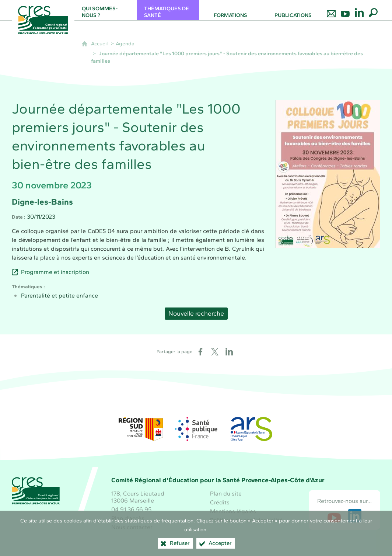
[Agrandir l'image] (328, 173)
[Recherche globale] (373, 10)
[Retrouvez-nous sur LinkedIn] (359, 10)
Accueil (99, 44)
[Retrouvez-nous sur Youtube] (345, 10)
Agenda (125, 44)
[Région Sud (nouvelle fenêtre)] (141, 429)
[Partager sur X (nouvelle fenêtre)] (215, 352)
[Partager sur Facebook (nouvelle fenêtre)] (200, 352)
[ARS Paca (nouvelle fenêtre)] (251, 429)
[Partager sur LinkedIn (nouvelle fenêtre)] (229, 352)
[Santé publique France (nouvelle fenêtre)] (196, 429)
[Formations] (231, 10)
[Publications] (293, 10)
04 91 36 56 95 (131, 509)
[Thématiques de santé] (168, 10)
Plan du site (226, 494)
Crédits (220, 502)
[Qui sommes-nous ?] (106, 10)
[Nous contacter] (331, 10)
